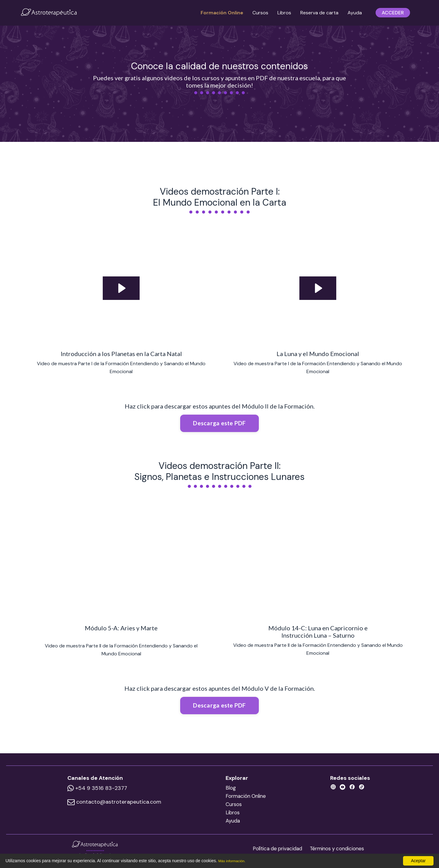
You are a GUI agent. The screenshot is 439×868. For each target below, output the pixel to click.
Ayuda (355, 13)
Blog (230, 791)
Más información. (235, 861)
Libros (284, 13)
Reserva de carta (319, 13)
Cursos (260, 13)
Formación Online (222, 13)
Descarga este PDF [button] (219, 424)
